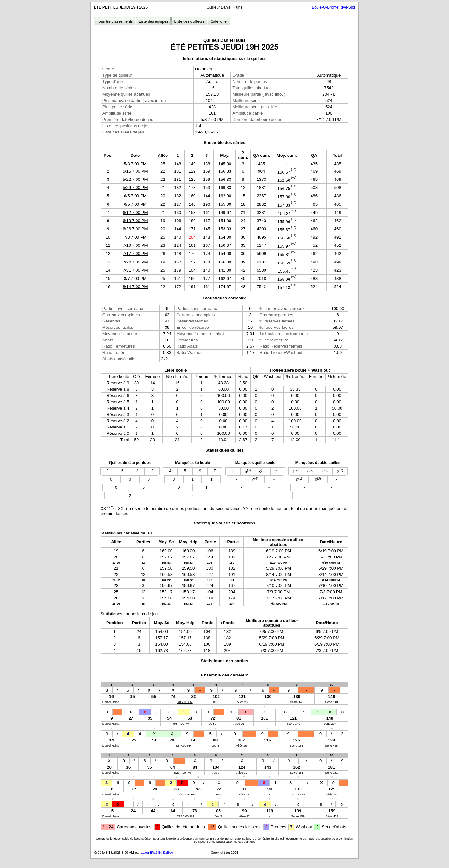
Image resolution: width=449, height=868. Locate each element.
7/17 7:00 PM (135, 254)
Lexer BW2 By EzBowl (157, 853)
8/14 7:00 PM (329, 119)
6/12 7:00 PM (135, 213)
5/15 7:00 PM (135, 171)
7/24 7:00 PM (135, 262)
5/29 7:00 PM (135, 188)
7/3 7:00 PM (135, 237)
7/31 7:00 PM (135, 270)
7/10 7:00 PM (135, 245)
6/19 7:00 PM (135, 221)
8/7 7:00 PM (135, 278)
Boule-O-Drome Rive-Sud (333, 7)
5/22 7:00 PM (135, 179)
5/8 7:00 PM (212, 119)
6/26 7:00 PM (135, 229)
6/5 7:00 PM (135, 196)
